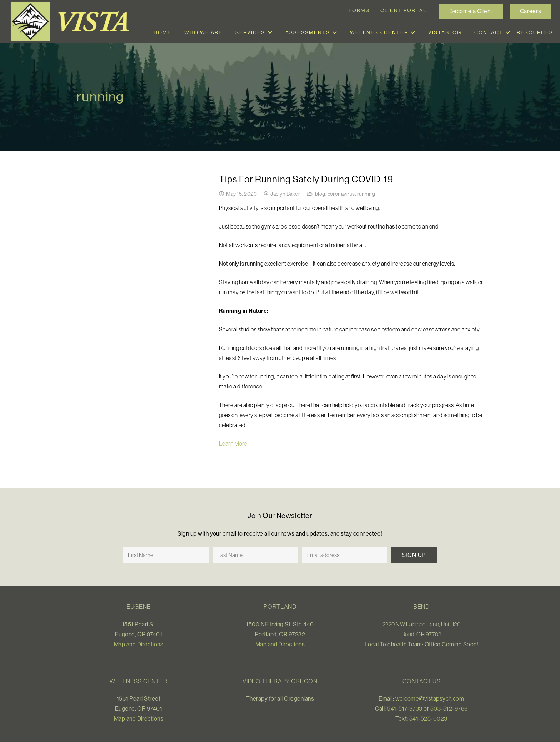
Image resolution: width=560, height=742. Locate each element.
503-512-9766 (449, 708)
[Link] (73, 21)
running (366, 194)
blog (320, 194)
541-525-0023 (428, 718)
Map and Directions (139, 644)
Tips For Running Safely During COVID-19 (306, 179)
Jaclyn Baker (285, 194)
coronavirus (341, 194)
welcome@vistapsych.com (430, 698)
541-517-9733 (405, 708)
